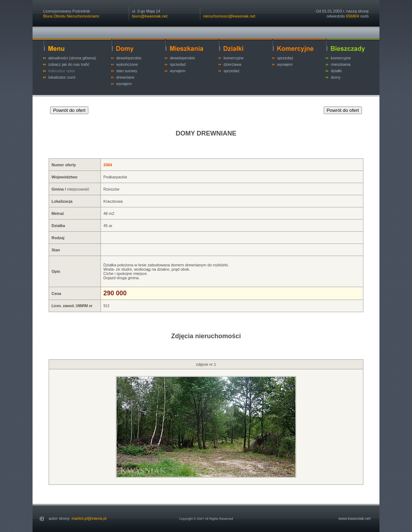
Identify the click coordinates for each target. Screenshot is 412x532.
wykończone (127, 64)
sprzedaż (178, 64)
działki (336, 71)
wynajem (124, 84)
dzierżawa (232, 64)
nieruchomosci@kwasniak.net (229, 16)
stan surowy (127, 71)
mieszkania (341, 64)
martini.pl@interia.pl (89, 518)
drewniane (125, 77)
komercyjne (234, 58)
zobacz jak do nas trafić (69, 64)
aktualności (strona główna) (72, 58)
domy (336, 77)
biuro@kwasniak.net (150, 16)
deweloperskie (129, 58)
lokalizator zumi (62, 77)
